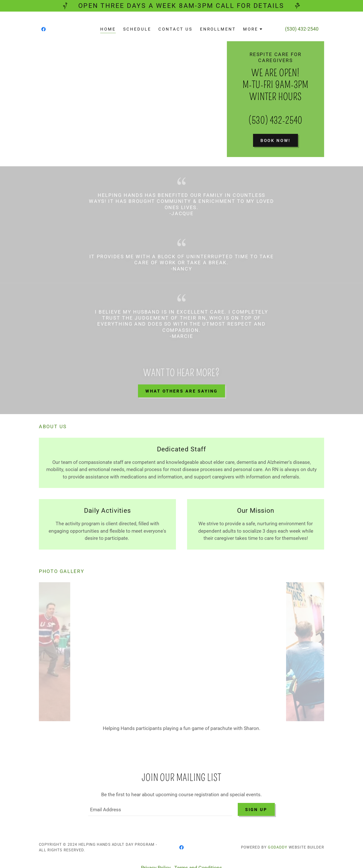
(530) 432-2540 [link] (302, 29)
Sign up (256, 798)
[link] (44, 29)
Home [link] (108, 29)
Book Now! (276, 140)
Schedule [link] (137, 29)
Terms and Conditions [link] (198, 857)
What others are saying (182, 391)
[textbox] (160, 799)
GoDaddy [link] (278, 836)
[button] (253, 29)
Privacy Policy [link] (156, 857)
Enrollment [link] (218, 29)
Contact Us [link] (175, 29)
